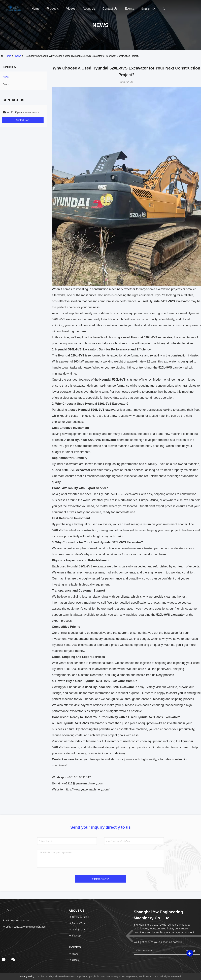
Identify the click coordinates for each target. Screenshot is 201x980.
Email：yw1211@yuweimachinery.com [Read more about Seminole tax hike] (24, 927)
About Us (89, 9)
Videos (71, 9)
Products (53, 9)
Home (36, 9)
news (18, 56)
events (129, 9)
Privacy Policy (27, 976)
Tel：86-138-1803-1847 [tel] (16, 921)
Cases (6, 84)
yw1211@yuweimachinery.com (83, 783)
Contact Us (110, 9)
